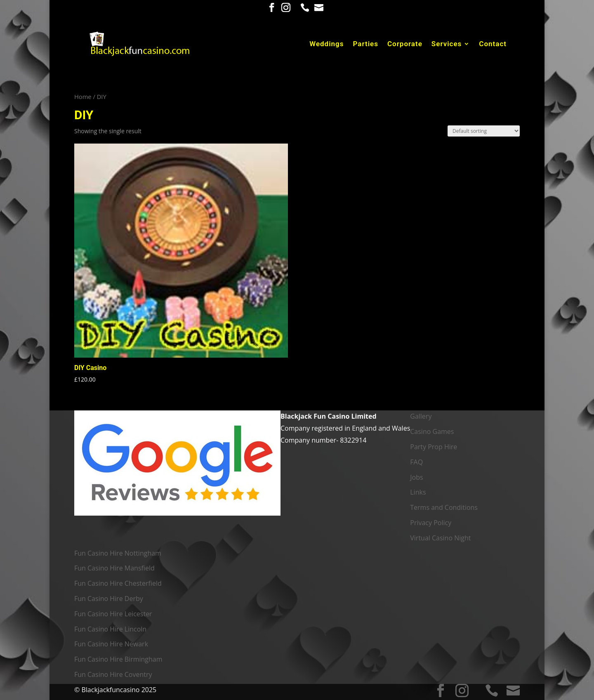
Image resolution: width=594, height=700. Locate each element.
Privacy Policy (431, 523)
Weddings (326, 44)
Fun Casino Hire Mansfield (114, 568)
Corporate (405, 44)
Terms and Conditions (444, 507)
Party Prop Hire (434, 447)
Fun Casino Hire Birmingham (118, 659)
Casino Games (432, 431)
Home (83, 97)
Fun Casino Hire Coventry (113, 674)
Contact (493, 44)
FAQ (416, 462)
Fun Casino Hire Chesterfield (118, 583)
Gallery (421, 416)
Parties (366, 44)
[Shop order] (484, 131)
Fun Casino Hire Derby (109, 599)
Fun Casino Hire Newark (111, 644)
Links (418, 492)
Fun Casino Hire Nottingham (118, 553)
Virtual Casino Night (440, 538)
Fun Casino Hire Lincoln (110, 629)
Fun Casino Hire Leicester (113, 614)
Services (447, 44)
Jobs (416, 477)
